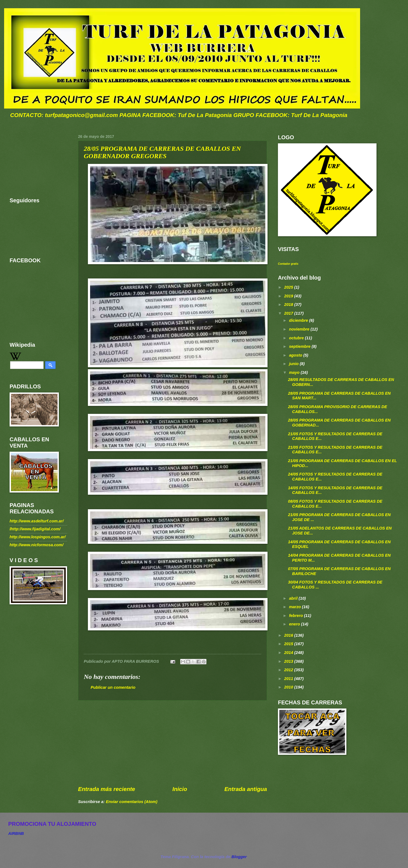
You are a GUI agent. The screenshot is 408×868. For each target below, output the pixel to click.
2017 (289, 313)
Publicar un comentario (113, 687)
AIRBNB (16, 833)
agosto (296, 355)
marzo (295, 607)
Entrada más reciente (107, 789)
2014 (289, 653)
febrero (296, 616)
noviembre (300, 329)
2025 (289, 287)
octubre (297, 338)
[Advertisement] (173, 743)
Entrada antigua (246, 789)
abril (294, 598)
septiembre (300, 346)
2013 (289, 661)
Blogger (239, 857)
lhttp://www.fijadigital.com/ (35, 529)
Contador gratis (288, 264)
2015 (289, 644)
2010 (289, 687)
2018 (289, 304)
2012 (289, 670)
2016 (289, 635)
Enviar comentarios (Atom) (131, 802)
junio (294, 364)
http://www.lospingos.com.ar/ (38, 537)
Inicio (180, 789)
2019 (289, 296)
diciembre (299, 320)
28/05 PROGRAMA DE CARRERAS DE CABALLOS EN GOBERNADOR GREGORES (162, 152)
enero (295, 624)
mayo (295, 372)
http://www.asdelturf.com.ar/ (37, 521)
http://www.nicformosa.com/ (37, 545)
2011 (289, 679)
